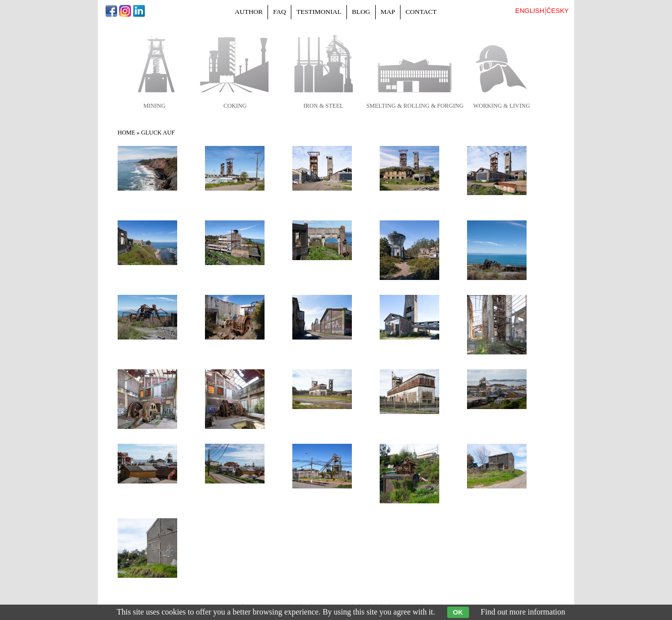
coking (235, 106)
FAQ (279, 12)
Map (388, 12)
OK (458, 612)
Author (249, 12)
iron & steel (323, 106)
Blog (361, 12)
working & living (502, 106)
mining (155, 106)
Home (126, 133)
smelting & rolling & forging (415, 106)
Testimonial (319, 12)
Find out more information (523, 612)
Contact (421, 12)
